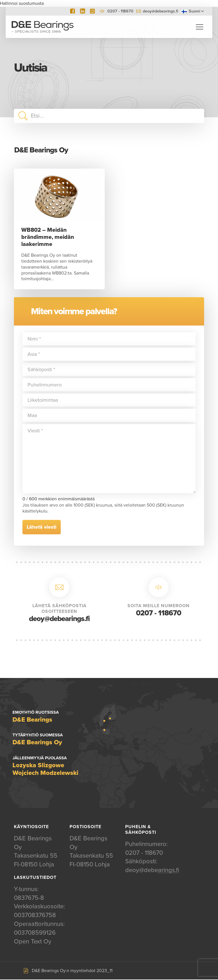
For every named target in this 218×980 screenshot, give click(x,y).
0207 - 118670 (159, 613)
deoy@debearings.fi (161, 11)
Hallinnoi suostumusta (22, 3)
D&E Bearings (43, 27)
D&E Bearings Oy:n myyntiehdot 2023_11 (72, 971)
